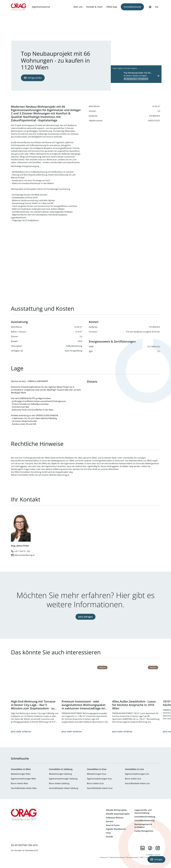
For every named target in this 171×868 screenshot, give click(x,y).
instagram (158, 848)
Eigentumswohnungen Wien (24, 779)
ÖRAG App (112, 7)
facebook (150, 848)
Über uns (78, 7)
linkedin (142, 848)
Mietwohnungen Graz (97, 774)
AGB (142, 857)
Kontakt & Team (94, 7)
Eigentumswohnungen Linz (137, 774)
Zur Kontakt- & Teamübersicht (24, 850)
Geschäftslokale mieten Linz (137, 783)
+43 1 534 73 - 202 (22, 551)
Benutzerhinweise (132, 857)
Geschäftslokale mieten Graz (100, 788)
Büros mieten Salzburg (59, 783)
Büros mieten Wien (19, 783)
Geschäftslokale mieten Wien (24, 788)
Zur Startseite (19, 7)
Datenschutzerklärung (117, 857)
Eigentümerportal (41, 7)
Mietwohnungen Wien (21, 774)
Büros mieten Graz (95, 783)
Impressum (104, 857)
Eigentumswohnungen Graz (99, 779)
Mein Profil (150, 8)
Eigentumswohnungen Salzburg (63, 779)
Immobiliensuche (132, 7)
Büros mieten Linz (133, 779)
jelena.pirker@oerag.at (24, 555)
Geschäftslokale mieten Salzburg (64, 788)
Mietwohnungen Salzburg (60, 774)
